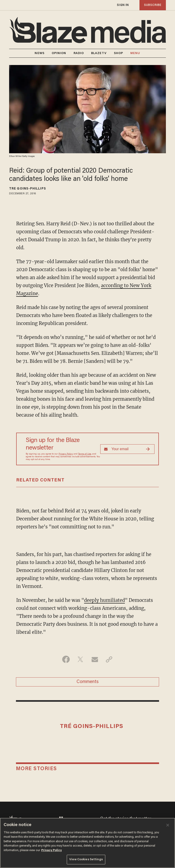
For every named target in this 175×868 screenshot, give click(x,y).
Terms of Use (85, 454)
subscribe (153, 5)
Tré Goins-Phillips (28, 189)
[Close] (168, 825)
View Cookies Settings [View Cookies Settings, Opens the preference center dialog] (86, 859)
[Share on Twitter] (80, 659)
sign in (123, 5)
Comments (88, 682)
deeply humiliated (104, 600)
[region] (87, 843)
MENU (135, 53)
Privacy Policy (66, 454)
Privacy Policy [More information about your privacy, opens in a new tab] (51, 850)
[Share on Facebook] (66, 659)
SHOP (118, 53)
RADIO (79, 53)
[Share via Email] (95, 659)
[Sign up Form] (127, 449)
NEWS (39, 53)
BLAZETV (99, 53)
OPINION (59, 53)
